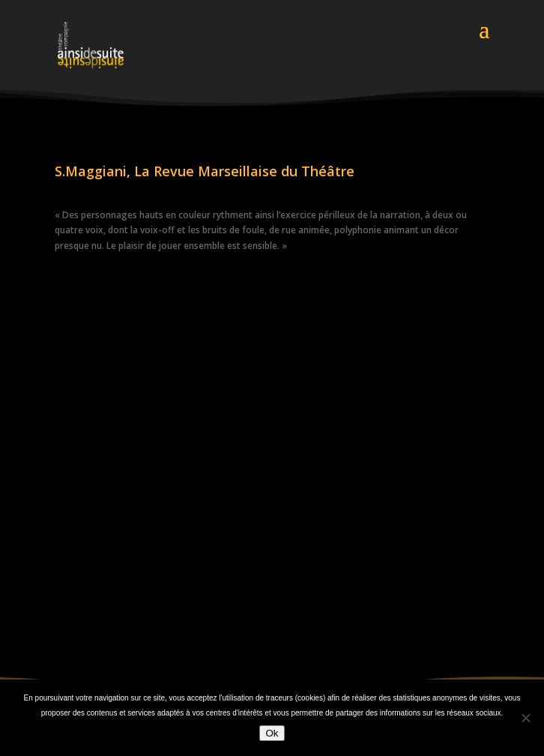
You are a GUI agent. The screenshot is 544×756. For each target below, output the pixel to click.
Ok (272, 733)
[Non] (525, 718)
